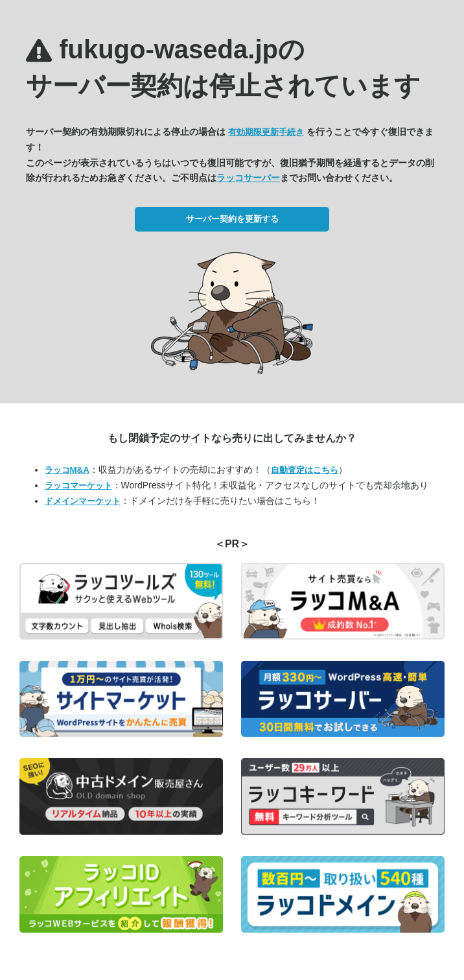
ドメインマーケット (83, 501)
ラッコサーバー (248, 178)
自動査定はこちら (305, 470)
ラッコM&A (67, 470)
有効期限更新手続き (266, 132)
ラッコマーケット (78, 485)
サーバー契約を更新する (232, 219)
